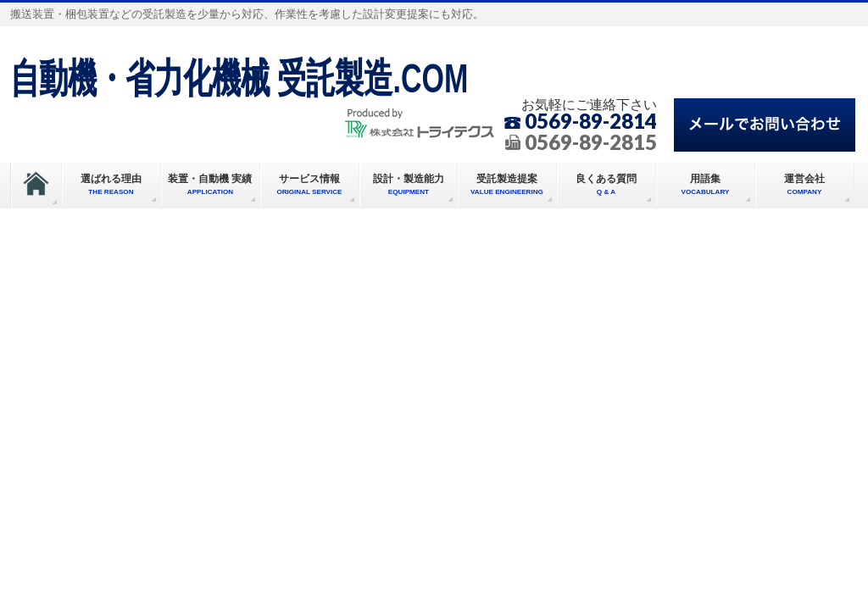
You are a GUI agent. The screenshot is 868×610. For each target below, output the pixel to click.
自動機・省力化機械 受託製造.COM (239, 78)
